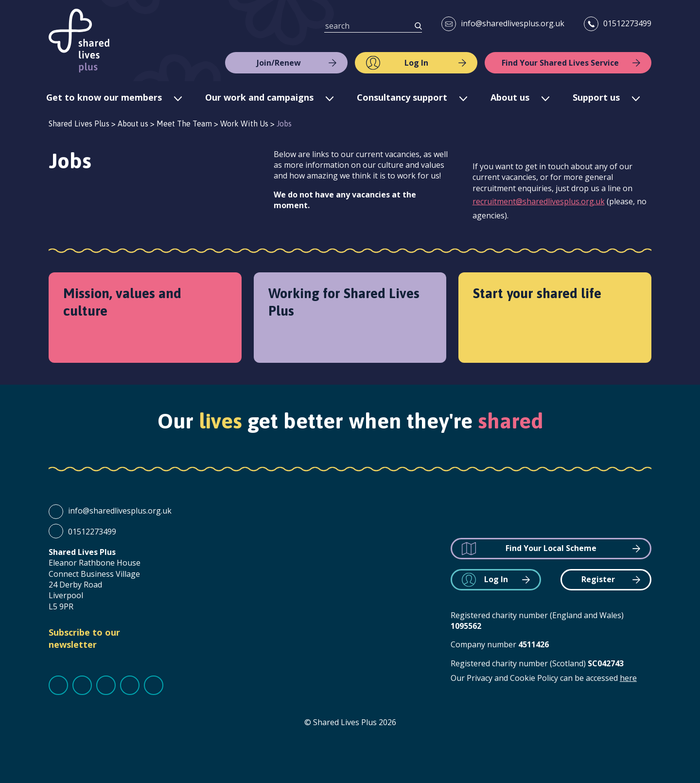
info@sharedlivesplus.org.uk (513, 23)
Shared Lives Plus (79, 41)
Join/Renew (279, 63)
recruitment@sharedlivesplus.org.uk (539, 201)
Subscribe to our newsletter (84, 638)
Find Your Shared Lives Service (560, 63)
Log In (416, 63)
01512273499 (627, 23)
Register (598, 579)
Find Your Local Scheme (551, 548)
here (628, 678)
